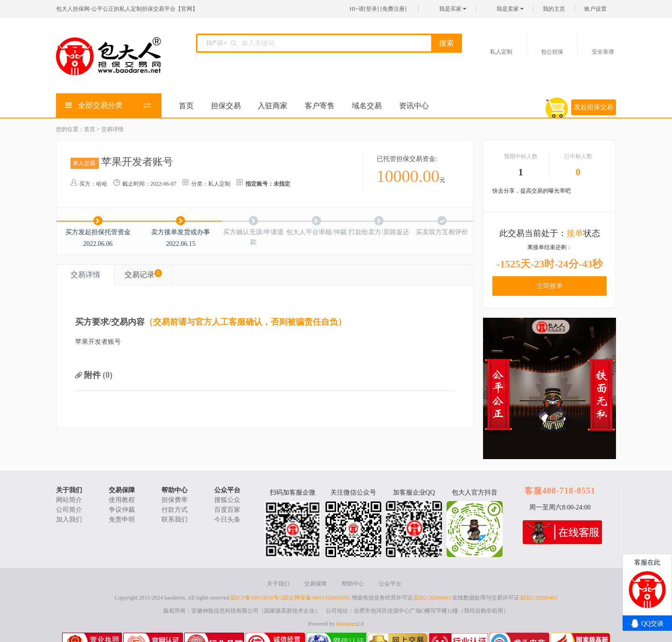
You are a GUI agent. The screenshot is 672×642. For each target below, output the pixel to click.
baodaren (347, 624)
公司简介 (69, 510)
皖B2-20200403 (433, 598)
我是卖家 (510, 9)
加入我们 (69, 520)
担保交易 (226, 106)
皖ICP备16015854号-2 (257, 598)
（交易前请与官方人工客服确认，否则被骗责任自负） (245, 322)
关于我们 (69, 490)
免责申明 (122, 520)
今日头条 (227, 520)
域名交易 (367, 106)
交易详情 (85, 275)
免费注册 (393, 9)
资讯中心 (414, 106)
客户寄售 (320, 106)
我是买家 (453, 9)
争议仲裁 (122, 510)
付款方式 (175, 510)
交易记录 (143, 274)
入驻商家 (273, 106)
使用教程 (122, 500)
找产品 (215, 43)
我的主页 (554, 9)
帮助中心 (175, 490)
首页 (186, 106)
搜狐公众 (227, 500)
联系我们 (175, 520)
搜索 (447, 43)
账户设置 (595, 9)
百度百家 (227, 510)
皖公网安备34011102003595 (317, 598)
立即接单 (550, 286)
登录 (371, 9)
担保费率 (175, 500)
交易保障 (122, 490)
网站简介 (69, 500)
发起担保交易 (594, 107)
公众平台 (227, 490)
